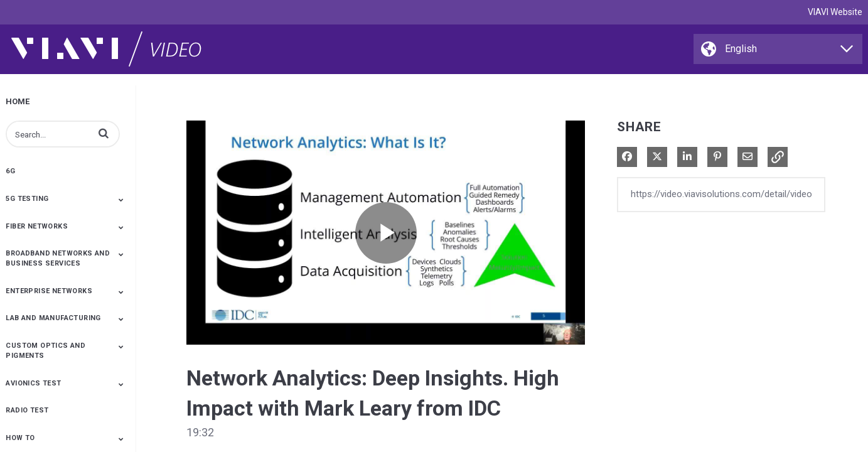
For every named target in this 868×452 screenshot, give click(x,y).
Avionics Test (33, 383)
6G (10, 171)
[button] (104, 133)
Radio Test (27, 410)
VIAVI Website (835, 12)
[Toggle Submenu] (121, 200)
